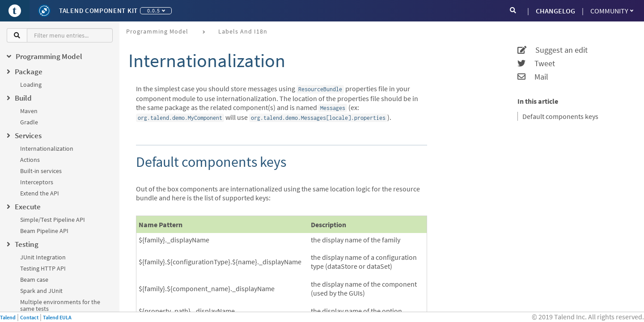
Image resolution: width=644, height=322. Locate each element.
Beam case (34, 280)
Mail (533, 77)
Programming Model (157, 31)
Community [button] (612, 11)
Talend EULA (57, 317)
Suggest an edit (553, 50)
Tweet (536, 64)
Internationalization (47, 148)
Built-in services (41, 171)
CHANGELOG (555, 11)
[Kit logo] (44, 11)
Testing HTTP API (43, 268)
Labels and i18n (243, 31)
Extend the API (40, 193)
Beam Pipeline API (44, 231)
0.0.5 (156, 11)
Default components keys (560, 116)
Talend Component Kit (98, 11)
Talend (8, 317)
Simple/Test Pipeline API (53, 220)
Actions (30, 160)
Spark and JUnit (41, 291)
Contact (29, 317)
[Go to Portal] (15, 11)
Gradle (29, 122)
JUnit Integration (43, 257)
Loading (31, 85)
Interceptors (37, 182)
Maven (29, 111)
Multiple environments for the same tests (60, 305)
